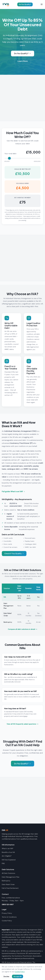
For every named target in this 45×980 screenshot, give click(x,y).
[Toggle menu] (42, 5)
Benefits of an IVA (8, 852)
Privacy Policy (7, 913)
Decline (6, 976)
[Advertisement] (22, 98)
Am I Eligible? (7, 856)
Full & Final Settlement (10, 888)
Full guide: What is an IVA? (14, 492)
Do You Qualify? (25, 4)
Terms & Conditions (9, 917)
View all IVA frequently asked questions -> (22, 724)
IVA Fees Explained (9, 860)
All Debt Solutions (8, 873)
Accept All (17, 976)
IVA (5, 597)
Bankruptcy (8, 622)
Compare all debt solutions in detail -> (23, 629)
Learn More (23, 61)
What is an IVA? (8, 848)
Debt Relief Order (8, 884)
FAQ (3, 863)
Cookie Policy (7, 921)
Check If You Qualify (14, 553)
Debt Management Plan (8, 606)
